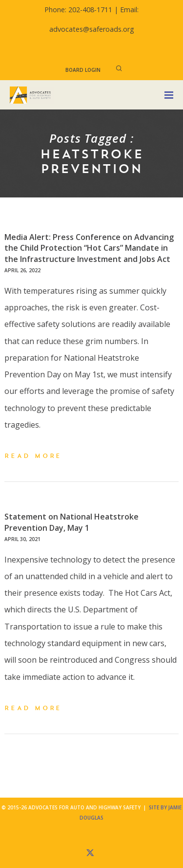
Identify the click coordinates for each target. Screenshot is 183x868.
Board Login (83, 70)
